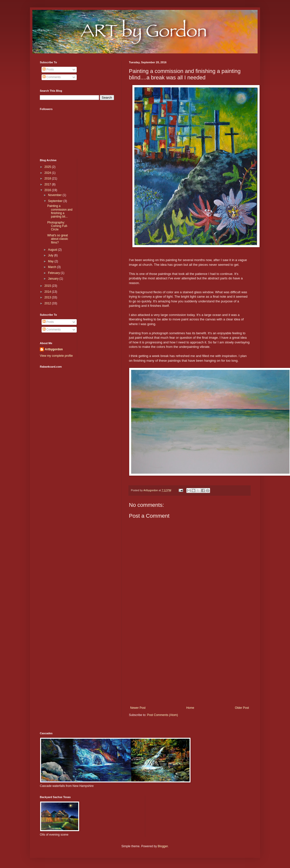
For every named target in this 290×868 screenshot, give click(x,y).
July (51, 255)
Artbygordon (54, 349)
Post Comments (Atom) (162, 715)
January (54, 279)
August (53, 250)
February (54, 273)
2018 (48, 178)
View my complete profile (56, 356)
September (56, 201)
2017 (48, 184)
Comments (52, 77)
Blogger (163, 846)
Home (190, 708)
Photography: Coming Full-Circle (58, 226)
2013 (48, 297)
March (53, 267)
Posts (48, 69)
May (51, 261)
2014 (48, 292)
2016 (48, 190)
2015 (48, 286)
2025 (48, 167)
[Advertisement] (190, 665)
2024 (48, 173)
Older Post (242, 708)
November (55, 195)
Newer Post (138, 708)
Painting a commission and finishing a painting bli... (60, 211)
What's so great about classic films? (58, 239)
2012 (48, 303)
